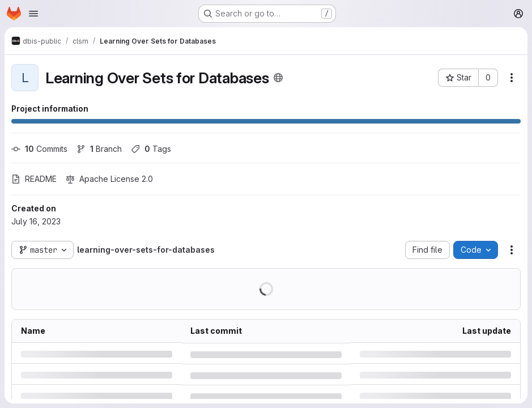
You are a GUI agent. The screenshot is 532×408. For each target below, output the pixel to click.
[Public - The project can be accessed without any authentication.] (278, 78)
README (34, 179)
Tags (151, 149)
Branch (99, 149)
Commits (39, 149)
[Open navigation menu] (33, 14)
